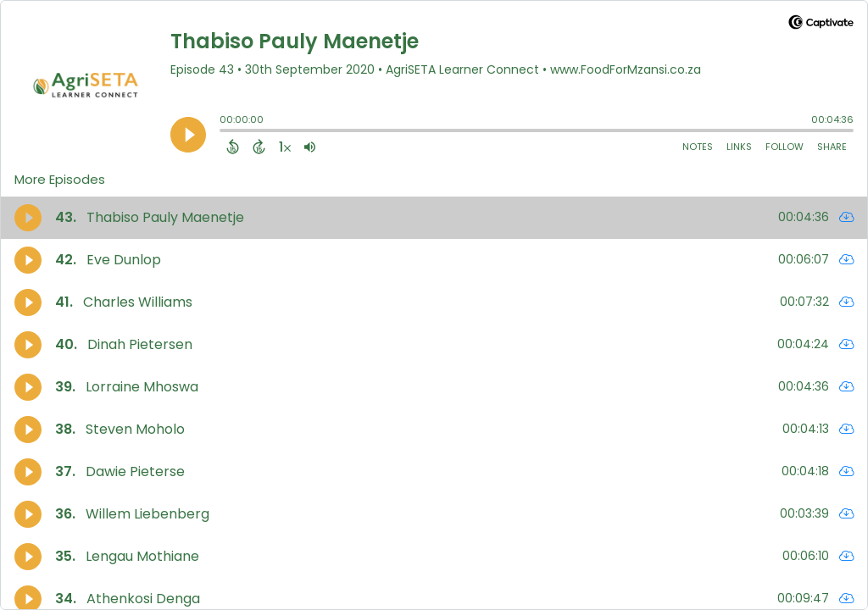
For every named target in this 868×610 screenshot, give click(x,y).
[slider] (224, 132)
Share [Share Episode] (832, 147)
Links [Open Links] (739, 147)
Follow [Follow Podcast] (785, 147)
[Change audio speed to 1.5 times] (285, 147)
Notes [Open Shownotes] (698, 147)
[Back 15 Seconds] (233, 147)
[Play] (188, 135)
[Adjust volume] (310, 147)
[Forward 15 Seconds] (259, 147)
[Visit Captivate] (821, 25)
